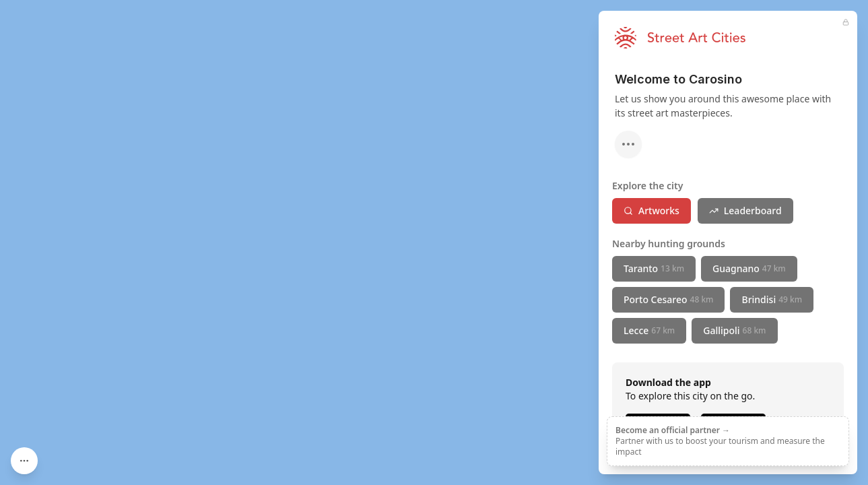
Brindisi (772, 299)
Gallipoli (734, 330)
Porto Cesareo (668, 299)
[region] (434, 243)
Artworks (652, 211)
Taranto (654, 268)
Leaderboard (745, 211)
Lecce (649, 330)
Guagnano (749, 268)
